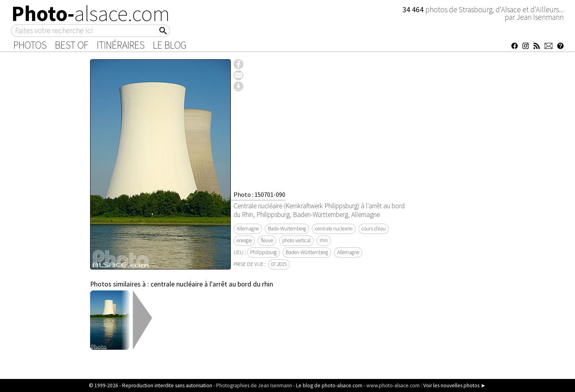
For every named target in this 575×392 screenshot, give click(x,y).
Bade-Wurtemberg (287, 229)
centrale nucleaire (334, 229)
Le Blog (170, 45)
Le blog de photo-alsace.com (329, 385)
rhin (324, 240)
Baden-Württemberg (307, 252)
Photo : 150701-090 (259, 194)
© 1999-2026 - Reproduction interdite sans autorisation (151, 385)
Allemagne (248, 229)
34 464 (414, 9)
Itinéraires (121, 45)
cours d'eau (374, 229)
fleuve (267, 240)
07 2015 (279, 264)
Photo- (91, 13)
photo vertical (296, 240)
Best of (72, 45)
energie (244, 240)
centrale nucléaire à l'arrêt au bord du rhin (212, 284)
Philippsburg (263, 252)
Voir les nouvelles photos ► (454, 385)
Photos (30, 45)
